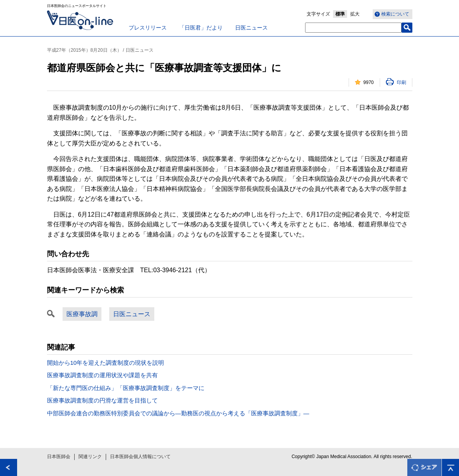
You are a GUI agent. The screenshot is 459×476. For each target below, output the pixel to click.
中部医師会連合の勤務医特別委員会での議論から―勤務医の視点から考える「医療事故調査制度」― (178, 413)
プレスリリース (148, 28)
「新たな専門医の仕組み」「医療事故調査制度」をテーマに (126, 388)
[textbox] (353, 28)
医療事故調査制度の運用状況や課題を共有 (102, 375)
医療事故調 (82, 314)
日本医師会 (59, 457)
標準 (340, 14)
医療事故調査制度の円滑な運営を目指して (102, 400)
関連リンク (90, 457)
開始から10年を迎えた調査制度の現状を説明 (106, 363)
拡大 (355, 14)
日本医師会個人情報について (140, 457)
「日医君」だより (201, 28)
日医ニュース (251, 28)
